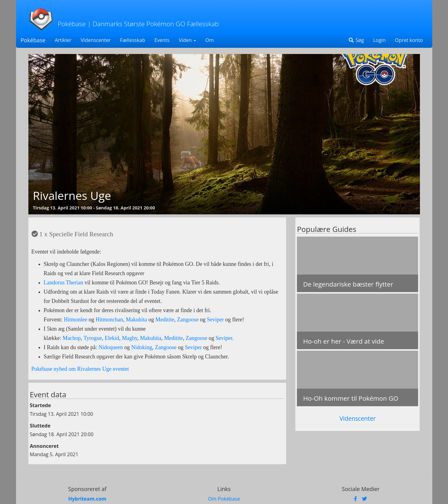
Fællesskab (132, 40)
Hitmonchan (109, 320)
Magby (129, 338)
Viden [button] (187, 40)
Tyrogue (93, 338)
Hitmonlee (76, 320)
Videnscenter (96, 40)
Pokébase (33, 40)
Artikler (63, 40)
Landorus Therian (64, 283)
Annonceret (44, 446)
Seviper (215, 320)
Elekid (112, 338)
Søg (356, 40)
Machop (72, 338)
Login (379, 40)
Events (162, 40)
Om (210, 40)
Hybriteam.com (87, 499)
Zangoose (188, 320)
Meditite (165, 320)
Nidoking (142, 347)
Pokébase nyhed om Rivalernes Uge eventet (80, 369)
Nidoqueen (111, 347)
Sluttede (40, 426)
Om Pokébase (224, 499)
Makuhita (136, 320)
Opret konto (409, 40)
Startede (41, 405)
